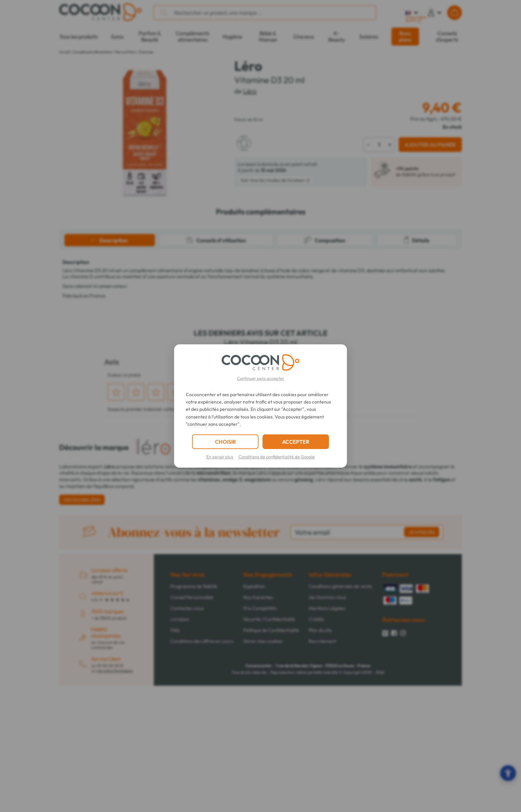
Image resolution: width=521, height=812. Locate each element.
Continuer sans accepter (260, 378)
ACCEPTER (296, 442)
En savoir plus (220, 457)
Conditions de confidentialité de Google (277, 457)
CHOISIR (225, 442)
